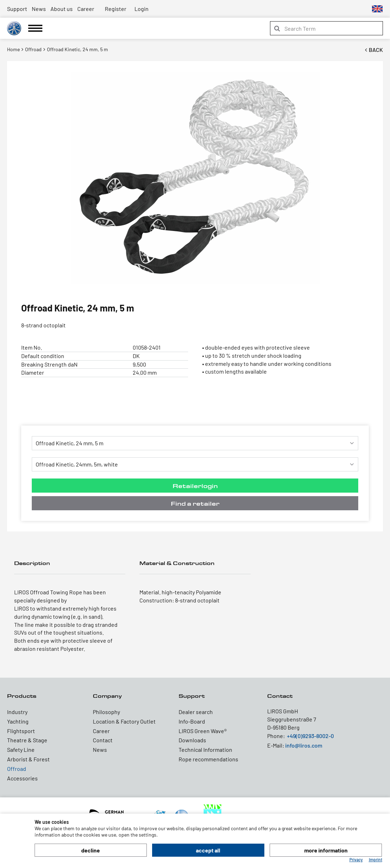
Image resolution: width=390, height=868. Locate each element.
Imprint (376, 860)
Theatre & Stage (27, 740)
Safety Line (21, 750)
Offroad (17, 769)
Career (86, 9)
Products (22, 696)
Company (107, 696)
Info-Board (192, 721)
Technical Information (205, 750)
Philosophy (106, 712)
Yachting (18, 721)
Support (17, 9)
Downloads (192, 740)
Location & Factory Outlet (124, 721)
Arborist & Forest (28, 759)
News (39, 9)
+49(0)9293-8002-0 (310, 736)
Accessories (22, 778)
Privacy (356, 860)
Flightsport (21, 731)
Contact (103, 740)
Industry (17, 712)
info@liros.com (304, 745)
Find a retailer (195, 503)
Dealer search (196, 712)
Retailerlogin (195, 486)
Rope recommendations (208, 759)
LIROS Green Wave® (203, 731)
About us (62, 9)
